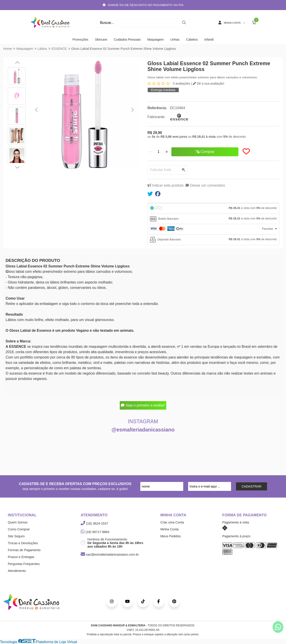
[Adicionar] (167, 152)
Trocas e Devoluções (23, 543)
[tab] (213, 208)
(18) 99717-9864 (95, 532)
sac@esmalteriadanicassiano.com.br (110, 554)
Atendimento (17, 571)
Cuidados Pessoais (127, 40)
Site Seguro (16, 536)
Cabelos (192, 40)
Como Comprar (19, 529)
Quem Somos (18, 522)
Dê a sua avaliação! (209, 83)
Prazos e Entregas (21, 557)
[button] (36, 110)
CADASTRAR (251, 486)
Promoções (80, 40)
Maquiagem (155, 40)
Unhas (175, 40)
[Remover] (150, 152)
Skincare (101, 40)
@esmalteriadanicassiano (143, 430)
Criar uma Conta (172, 522)
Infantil (209, 40)
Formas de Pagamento (24, 550)
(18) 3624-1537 (94, 523)
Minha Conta (170, 529)
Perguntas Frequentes (24, 564)
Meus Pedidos (171, 536)
